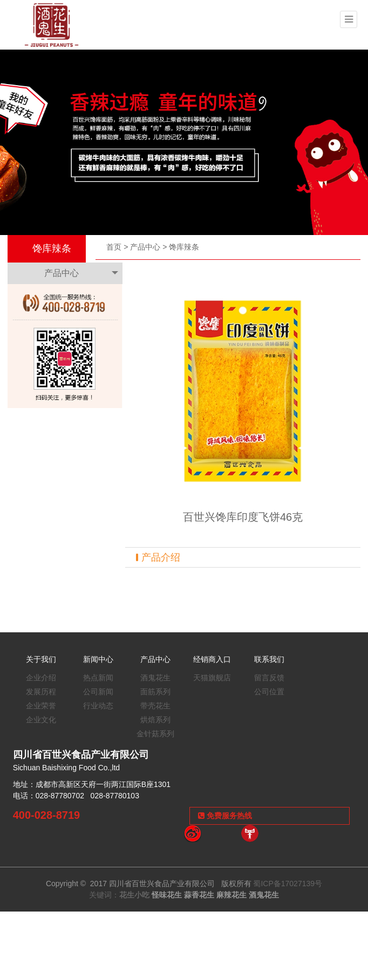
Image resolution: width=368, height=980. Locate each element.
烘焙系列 (155, 720)
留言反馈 (269, 678)
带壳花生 (155, 706)
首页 (114, 247)
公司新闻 (98, 692)
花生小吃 (134, 895)
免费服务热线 (225, 816)
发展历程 (41, 692)
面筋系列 (155, 692)
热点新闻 (98, 678)
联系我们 (269, 659)
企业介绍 (41, 678)
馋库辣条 (184, 247)
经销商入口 (212, 659)
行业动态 (98, 706)
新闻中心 (98, 659)
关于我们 (41, 659)
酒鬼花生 (155, 678)
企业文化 (41, 720)
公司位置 (269, 692)
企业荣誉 (41, 706)
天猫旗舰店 (212, 678)
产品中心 (145, 247)
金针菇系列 (155, 734)
